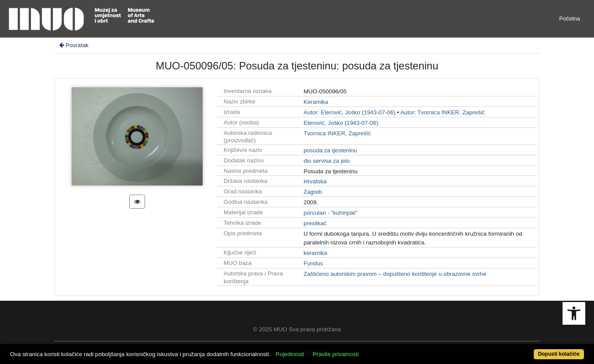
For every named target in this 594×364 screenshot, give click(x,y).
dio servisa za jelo (327, 161)
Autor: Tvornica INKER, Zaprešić (443, 112)
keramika (315, 253)
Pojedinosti (290, 354)
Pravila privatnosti (336, 354)
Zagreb (313, 192)
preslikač (315, 223)
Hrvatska (315, 181)
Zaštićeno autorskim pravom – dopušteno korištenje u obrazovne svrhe (395, 274)
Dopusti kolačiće (559, 354)
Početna (570, 19)
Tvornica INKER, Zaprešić (337, 133)
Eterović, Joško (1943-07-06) (341, 123)
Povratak (73, 45)
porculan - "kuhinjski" (331, 213)
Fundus (313, 263)
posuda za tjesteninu (330, 150)
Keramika (316, 102)
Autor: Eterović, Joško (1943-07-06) (349, 112)
